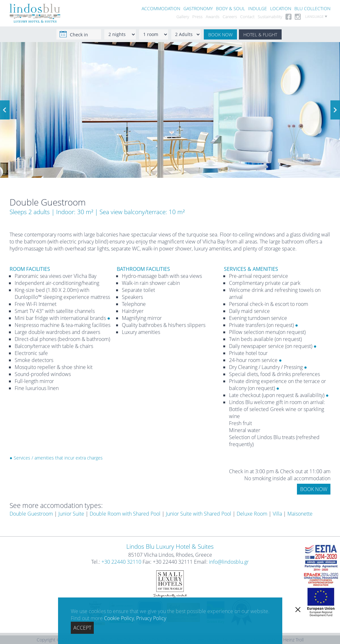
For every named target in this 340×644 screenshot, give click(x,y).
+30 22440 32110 (121, 562)
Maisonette (300, 514)
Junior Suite (71, 514)
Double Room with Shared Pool (125, 514)
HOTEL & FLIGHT (260, 35)
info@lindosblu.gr (229, 562)
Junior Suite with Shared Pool (199, 514)
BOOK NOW (220, 35)
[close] (298, 610)
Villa (277, 514)
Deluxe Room (252, 514)
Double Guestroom (31, 514)
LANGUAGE (316, 17)
